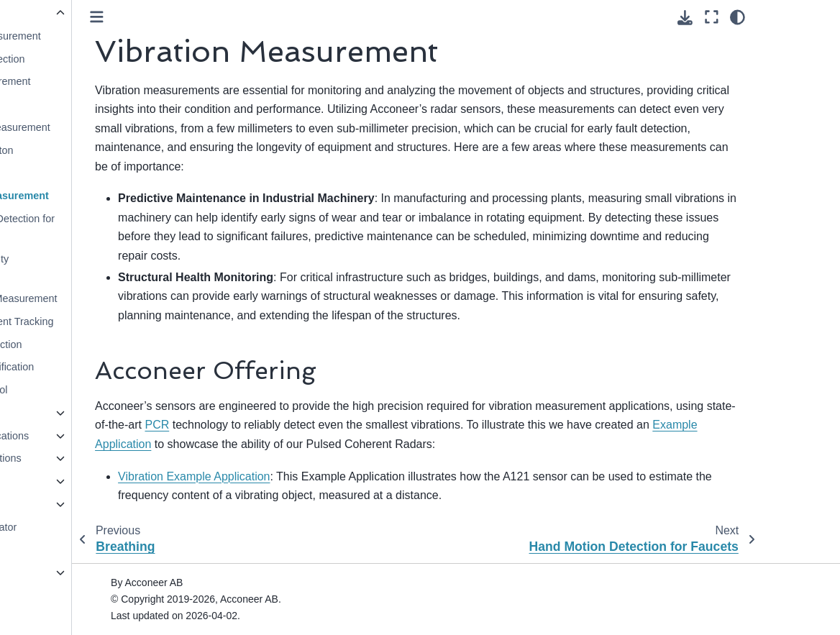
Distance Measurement (83, 36)
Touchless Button (70, 150)
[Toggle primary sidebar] (193, 17)
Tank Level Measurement (88, 127)
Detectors (41, 413)
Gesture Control (67, 390)
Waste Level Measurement (92, 298)
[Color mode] (815, 17)
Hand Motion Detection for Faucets (90, 227)
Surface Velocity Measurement (67, 268)
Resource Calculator (65, 527)
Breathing (52, 173)
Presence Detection (76, 59)
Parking (48, 104)
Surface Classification (80, 367)
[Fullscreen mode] (789, 17)
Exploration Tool (55, 504)
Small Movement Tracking (90, 321)
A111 (31, 572)
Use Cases (45, 13)
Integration (43, 481)
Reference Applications (72, 436)
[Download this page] (763, 18)
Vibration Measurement (87, 196)
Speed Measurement (78, 81)
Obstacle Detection (74, 344)
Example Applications (68, 458)
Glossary (39, 549)
